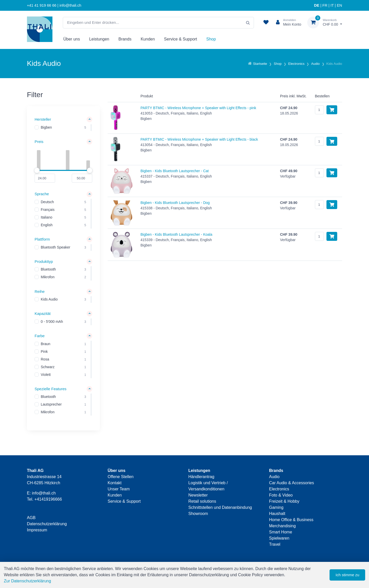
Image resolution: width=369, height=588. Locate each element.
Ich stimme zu (347, 575)
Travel (275, 544)
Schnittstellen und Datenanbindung (220, 507)
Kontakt (115, 483)
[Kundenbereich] (287, 23)
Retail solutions (202, 501)
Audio (274, 477)
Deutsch (47, 202)
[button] (63, 120)
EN (340, 5)
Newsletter (198, 495)
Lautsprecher (51, 405)
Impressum (37, 530)
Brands (125, 39)
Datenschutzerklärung (47, 524)
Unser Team (119, 489)
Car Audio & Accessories (291, 483)
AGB (31, 518)
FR (325, 5)
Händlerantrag (201, 477)
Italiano (47, 218)
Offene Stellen (121, 477)
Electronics (279, 489)
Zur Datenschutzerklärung (27, 581)
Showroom (198, 514)
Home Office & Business (291, 520)
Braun (45, 344)
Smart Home (281, 532)
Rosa (45, 359)
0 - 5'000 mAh (52, 322)
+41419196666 (48, 499)
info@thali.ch (44, 493)
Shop (211, 39)
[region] (63, 128)
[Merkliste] (266, 23)
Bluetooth (48, 270)
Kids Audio (49, 300)
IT (332, 5)
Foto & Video (281, 495)
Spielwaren (279, 538)
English (47, 225)
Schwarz (48, 367)
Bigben (46, 127)
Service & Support (181, 39)
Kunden (148, 39)
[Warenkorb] (325, 23)
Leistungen (99, 39)
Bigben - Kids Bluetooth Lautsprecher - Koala (176, 234)
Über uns (72, 39)
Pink (44, 352)
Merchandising (282, 526)
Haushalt (277, 514)
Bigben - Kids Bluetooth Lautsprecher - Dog (175, 203)
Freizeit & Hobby (284, 501)
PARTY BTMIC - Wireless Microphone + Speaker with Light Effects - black (199, 139)
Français (48, 210)
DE (317, 5)
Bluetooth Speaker (55, 247)
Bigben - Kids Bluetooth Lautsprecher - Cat (175, 171)
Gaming (276, 507)
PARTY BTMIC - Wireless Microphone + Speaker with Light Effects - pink (198, 108)
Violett (46, 375)
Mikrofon (48, 277)
